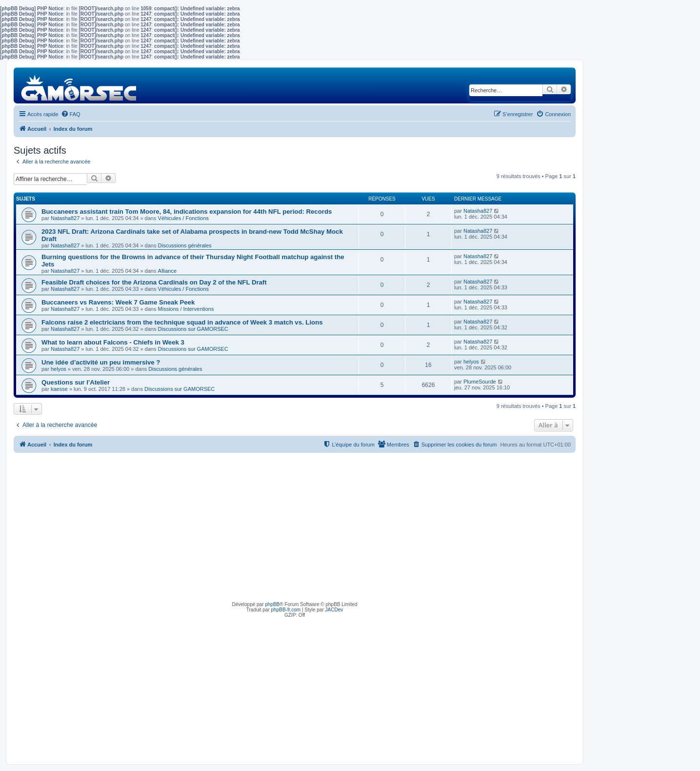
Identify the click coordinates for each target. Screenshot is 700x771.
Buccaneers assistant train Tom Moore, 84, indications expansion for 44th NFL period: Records (187, 212)
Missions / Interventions (186, 309)
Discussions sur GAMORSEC (193, 329)
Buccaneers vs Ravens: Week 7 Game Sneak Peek (118, 302)
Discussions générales (185, 245)
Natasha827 (65, 218)
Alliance (168, 271)
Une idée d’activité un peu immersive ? (101, 362)
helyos (59, 369)
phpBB (272, 604)
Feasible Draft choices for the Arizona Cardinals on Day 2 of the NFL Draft (154, 282)
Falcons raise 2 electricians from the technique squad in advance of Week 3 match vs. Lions (182, 322)
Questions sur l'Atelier (76, 382)
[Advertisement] (295, 526)
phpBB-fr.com (286, 610)
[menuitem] (71, 114)
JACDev (334, 610)
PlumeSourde (480, 382)
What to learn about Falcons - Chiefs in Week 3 (113, 342)
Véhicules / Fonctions (184, 218)
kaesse (59, 389)
